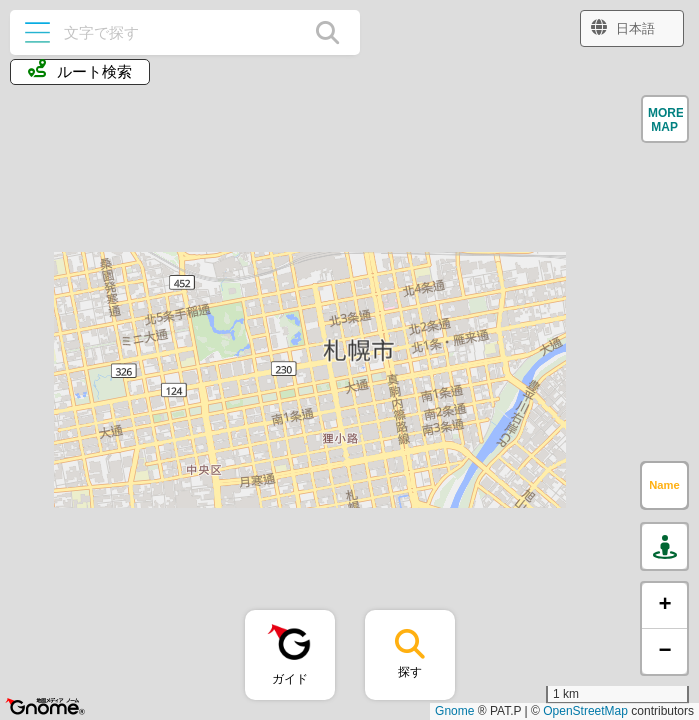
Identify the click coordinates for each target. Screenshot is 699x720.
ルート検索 (80, 70)
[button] (665, 119)
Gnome (454, 711)
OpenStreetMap (585, 711)
